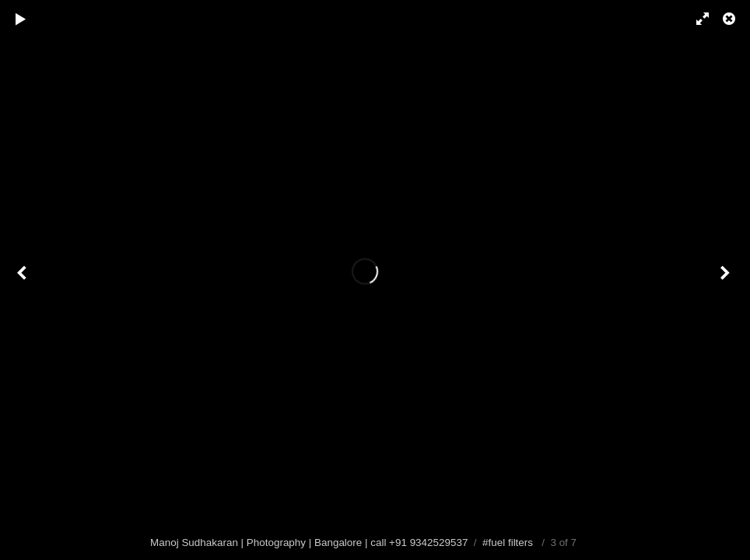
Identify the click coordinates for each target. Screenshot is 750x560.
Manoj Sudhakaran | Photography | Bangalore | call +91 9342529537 (309, 542)
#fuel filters (508, 542)
